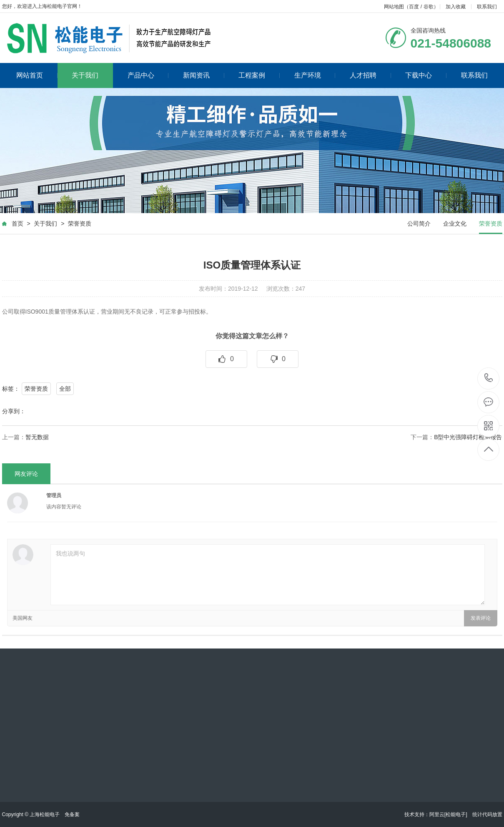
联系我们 (487, 7)
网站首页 (37, 75)
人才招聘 (370, 75)
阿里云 (437, 814)
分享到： (14, 411)
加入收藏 (456, 7)
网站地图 (394, 7)
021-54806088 (489, 378)
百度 (414, 7)
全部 (65, 389)
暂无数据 (37, 437)
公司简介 (419, 224)
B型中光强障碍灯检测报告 (468, 437)
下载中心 (426, 75)
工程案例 (259, 75)
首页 (18, 224)
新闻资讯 (204, 75)
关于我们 (85, 75)
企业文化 (455, 224)
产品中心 (148, 75)
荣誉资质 (80, 224)
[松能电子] (456, 814)
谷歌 (429, 7)
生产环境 (315, 75)
